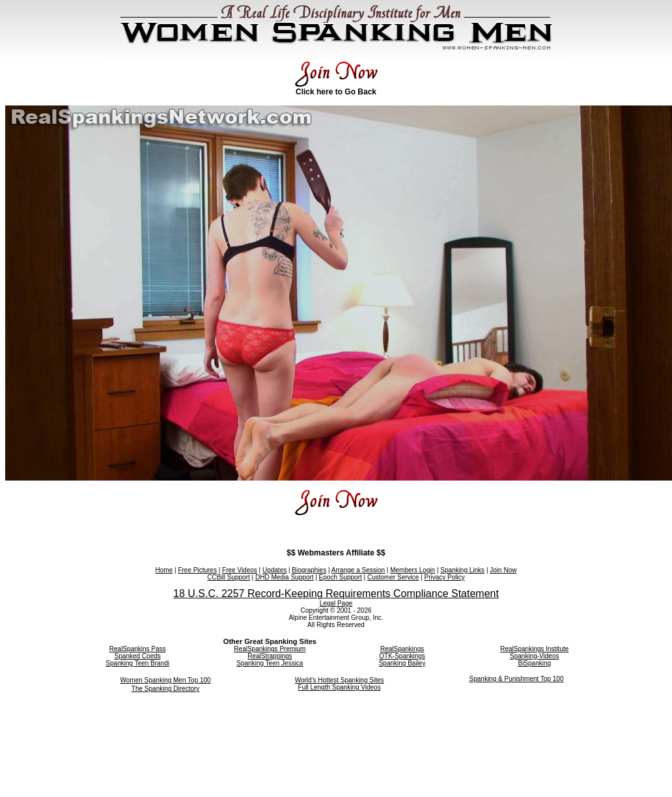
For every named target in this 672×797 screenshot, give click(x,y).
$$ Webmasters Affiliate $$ (336, 553)
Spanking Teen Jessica (270, 663)
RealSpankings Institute (534, 649)
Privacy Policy (445, 577)
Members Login (413, 570)
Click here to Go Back (336, 92)
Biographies (309, 570)
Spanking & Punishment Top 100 (517, 679)
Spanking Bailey (402, 663)
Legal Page (336, 603)
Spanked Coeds (138, 656)
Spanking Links (462, 570)
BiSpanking (534, 663)
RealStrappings (270, 656)
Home (164, 570)
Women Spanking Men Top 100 (166, 680)
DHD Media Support (284, 577)
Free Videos (240, 570)
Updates (274, 570)
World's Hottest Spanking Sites (340, 680)
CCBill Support (229, 577)
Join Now (503, 570)
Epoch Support (341, 577)
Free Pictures (197, 570)
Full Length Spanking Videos (340, 687)
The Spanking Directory (166, 689)
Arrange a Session (358, 570)
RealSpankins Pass (138, 649)
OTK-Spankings (402, 656)
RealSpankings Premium (270, 649)
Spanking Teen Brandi (137, 663)
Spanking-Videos (534, 656)
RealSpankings (402, 649)
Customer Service (393, 577)
